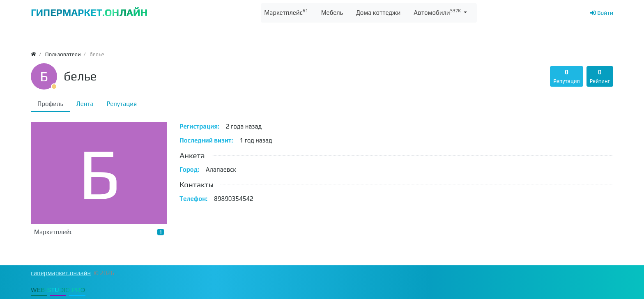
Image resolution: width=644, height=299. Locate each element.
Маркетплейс (99, 232)
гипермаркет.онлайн (61, 273)
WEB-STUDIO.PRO (58, 290)
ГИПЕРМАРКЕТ (89, 13)
